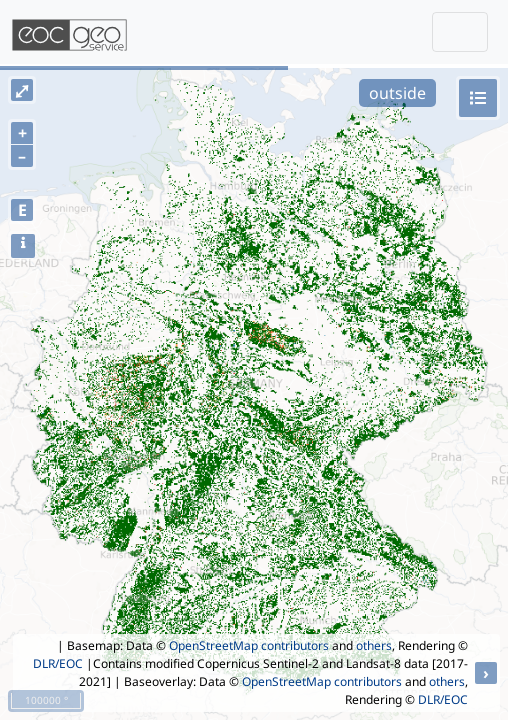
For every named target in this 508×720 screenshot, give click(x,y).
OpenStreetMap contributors (249, 645)
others (374, 645)
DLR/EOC (58, 663)
